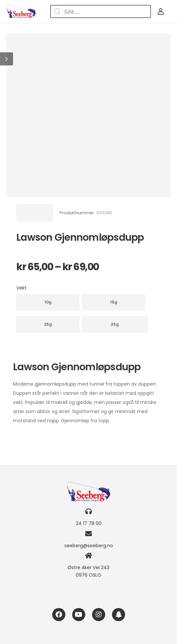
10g (48, 302)
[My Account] (161, 11)
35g (115, 324)
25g (48, 324)
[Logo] (21, 12)
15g (114, 302)
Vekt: (22, 288)
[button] (7, 59)
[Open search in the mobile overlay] (101, 11)
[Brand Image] (35, 213)
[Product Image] (88, 115)
